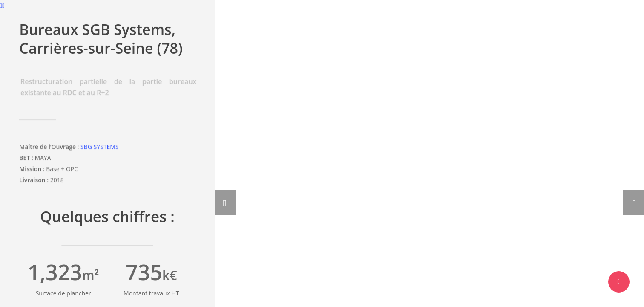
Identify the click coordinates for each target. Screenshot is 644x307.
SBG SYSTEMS (99, 148)
